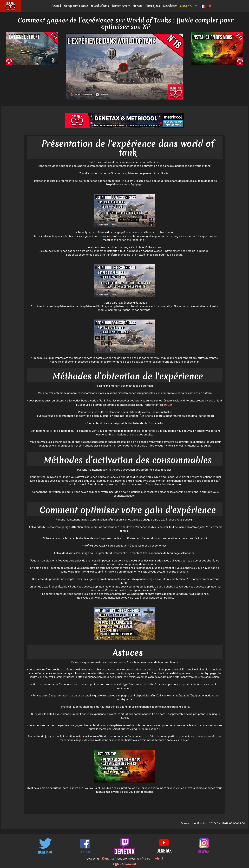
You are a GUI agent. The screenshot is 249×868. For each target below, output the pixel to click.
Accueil (56, 6)
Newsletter (170, 6)
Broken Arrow (121, 6)
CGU (116, 864)
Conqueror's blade (76, 6)
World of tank (100, 6)
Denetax (108, 858)
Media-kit (129, 864)
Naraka (138, 6)
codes (168, 405)
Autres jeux (153, 6)
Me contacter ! (152, 858)
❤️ (210, 6)
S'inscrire (186, 6)
